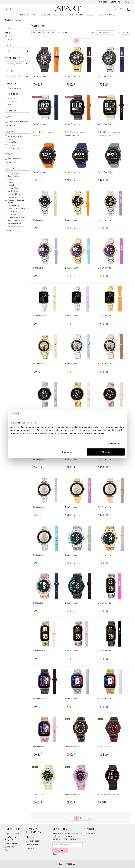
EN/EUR (114, 2)
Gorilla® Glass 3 (15, 136)
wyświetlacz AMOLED (17, 226)
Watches (18, 20)
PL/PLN (127, 2)
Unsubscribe (58, 854)
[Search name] (15, 64)
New (53, 33)
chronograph (13, 176)
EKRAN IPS (13, 188)
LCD (10, 179)
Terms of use (11, 840)
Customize (67, 452)
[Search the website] (18, 9)
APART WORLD (110, 15)
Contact (8, 850)
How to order (10, 837)
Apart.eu (8, 20)
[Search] (7, 9)
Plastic (11, 145)
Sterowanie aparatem (17, 223)
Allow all (106, 452)
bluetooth (12, 185)
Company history (33, 841)
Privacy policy (32, 845)
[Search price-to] (20, 51)
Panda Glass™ (14, 142)
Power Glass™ (14, 148)
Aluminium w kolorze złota (18, 122)
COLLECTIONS (59, 15)
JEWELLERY (24, 15)
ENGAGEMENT (46, 15)
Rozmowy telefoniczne (16, 217)
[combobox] (106, 33)
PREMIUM (70, 15)
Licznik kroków (14, 194)
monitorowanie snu (15, 197)
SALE (101, 15)
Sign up (60, 850)
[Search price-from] (10, 51)
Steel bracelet (14, 159)
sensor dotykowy (15, 220)
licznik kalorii (13, 191)
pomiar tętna (13, 206)
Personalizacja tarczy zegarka (16, 201)
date (10, 182)
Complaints (10, 847)
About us (30, 837)
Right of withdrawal (13, 844)
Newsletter (30, 849)
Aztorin (9, 36)
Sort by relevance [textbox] (105, 33)
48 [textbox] (124, 32)
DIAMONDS (35, 15)
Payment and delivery (14, 834)
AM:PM (9, 33)
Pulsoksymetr (13, 211)
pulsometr (12, 215)
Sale (48, 33)
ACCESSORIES (91, 15)
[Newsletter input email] (67, 845)
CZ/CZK (121, 2)
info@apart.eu (90, 833)
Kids (10, 101)
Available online (38, 33)
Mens (11, 105)
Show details (114, 444)
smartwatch (13, 173)
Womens (12, 99)
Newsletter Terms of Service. (64, 839)
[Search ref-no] (15, 76)
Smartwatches (14, 88)
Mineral (12, 139)
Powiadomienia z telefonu (18, 208)
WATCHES (80, 15)
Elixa (8, 39)
